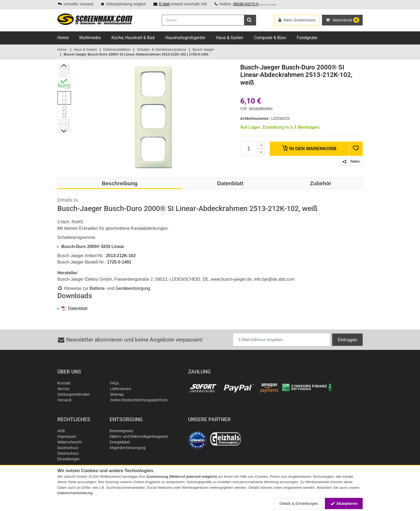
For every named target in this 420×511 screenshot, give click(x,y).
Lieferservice (121, 389)
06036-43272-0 (246, 4)
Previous (64, 65)
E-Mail (164, 4)
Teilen (351, 161)
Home (63, 38)
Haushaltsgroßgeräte (185, 38)
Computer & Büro (270, 38)
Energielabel (120, 442)
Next (64, 131)
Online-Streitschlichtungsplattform (139, 400)
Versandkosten (260, 108)
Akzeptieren (344, 503)
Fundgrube (307, 38)
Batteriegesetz (122, 431)
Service (63, 389)
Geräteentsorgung (133, 288)
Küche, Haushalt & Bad (133, 38)
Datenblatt (74, 308)
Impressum (67, 436)
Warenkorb (309, 148)
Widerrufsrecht (70, 442)
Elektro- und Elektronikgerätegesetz (139, 436)
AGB (61, 431)
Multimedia (90, 38)
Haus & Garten (230, 38)
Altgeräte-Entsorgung (127, 448)
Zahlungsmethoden (74, 394)
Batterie (97, 288)
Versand (64, 400)
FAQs (115, 383)
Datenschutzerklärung (75, 493)
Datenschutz (68, 448)
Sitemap (117, 394)
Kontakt (64, 383)
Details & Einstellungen (299, 503)
